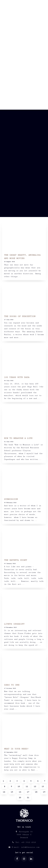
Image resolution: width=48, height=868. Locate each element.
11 (27, 787)
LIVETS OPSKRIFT (14, 624)
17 (28, 792)
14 (4, 792)
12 (35, 787)
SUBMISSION (11, 499)
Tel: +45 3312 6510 (24, 842)
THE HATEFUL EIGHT (16, 560)
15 (12, 792)
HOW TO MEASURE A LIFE (18, 438)
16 (20, 792)
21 (28, 798)
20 (20, 798)
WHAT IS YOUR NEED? (16, 749)
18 (36, 792)
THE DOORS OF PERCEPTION (20, 316)
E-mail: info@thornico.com (24, 847)
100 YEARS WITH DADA (17, 377)
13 (43, 787)
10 (19, 787)
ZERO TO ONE (12, 685)
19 (44, 792)
